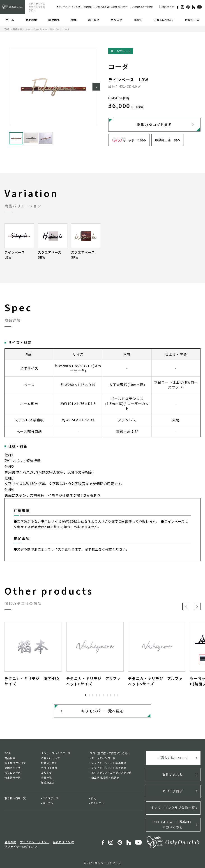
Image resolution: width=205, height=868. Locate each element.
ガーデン (48, 804)
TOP (7, 29)
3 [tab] (93, 695)
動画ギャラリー (14, 769)
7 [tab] (107, 695)
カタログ (117, 20)
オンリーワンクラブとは (68, 7)
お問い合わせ (167, 7)
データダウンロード (103, 759)
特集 (74, 20)
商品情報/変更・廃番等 (105, 779)
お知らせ (46, 774)
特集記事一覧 (13, 779)
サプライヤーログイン (18, 845)
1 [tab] (85, 695)
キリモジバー (52, 29)
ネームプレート (34, 29)
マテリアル (97, 804)
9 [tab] (114, 695)
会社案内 (88, 7)
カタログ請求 (49, 769)
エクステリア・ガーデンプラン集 (111, 774)
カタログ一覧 (13, 774)
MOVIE (138, 20)
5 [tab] (100, 695)
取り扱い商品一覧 (15, 800)
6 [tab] (104, 695)
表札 (93, 800)
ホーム (10, 20)
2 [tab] (89, 695)
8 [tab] (111, 695)
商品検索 (31, 20)
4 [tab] (96, 695)
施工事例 (94, 20)
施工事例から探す (15, 764)
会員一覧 (46, 779)
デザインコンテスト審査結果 (109, 769)
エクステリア (51, 800)
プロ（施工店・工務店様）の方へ (112, 7)
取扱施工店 (192, 20)
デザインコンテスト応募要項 (109, 764)
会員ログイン (58, 840)
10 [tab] (118, 695)
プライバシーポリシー (32, 840)
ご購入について (164, 20)
